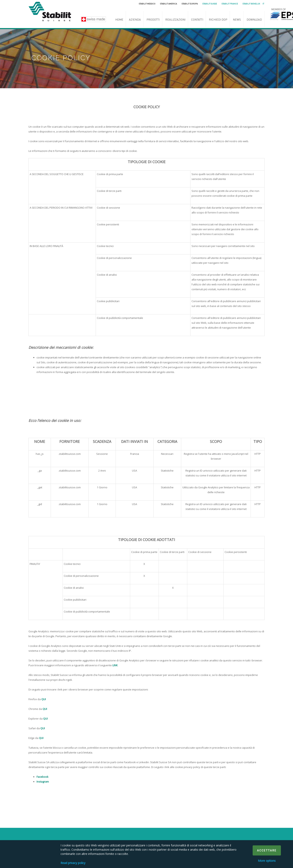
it (263, 4)
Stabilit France (230, 4)
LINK (115, 665)
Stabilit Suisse (210, 4)
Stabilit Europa (190, 4)
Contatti (197, 19)
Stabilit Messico (147, 4)
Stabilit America (168, 4)
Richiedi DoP (218, 19)
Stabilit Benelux (251, 4)
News (237, 19)
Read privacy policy (73, 863)
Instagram (43, 782)
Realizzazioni (175, 19)
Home (119, 19)
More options (267, 861)
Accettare (267, 850)
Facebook (42, 777)
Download (254, 19)
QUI (44, 699)
